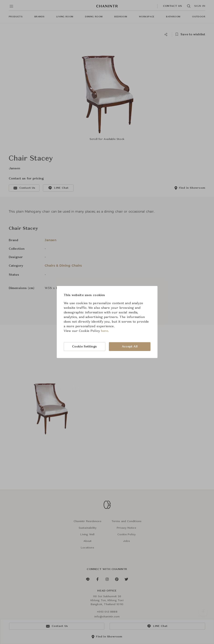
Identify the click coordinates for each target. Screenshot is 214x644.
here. (105, 331)
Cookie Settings (85, 347)
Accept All (130, 347)
